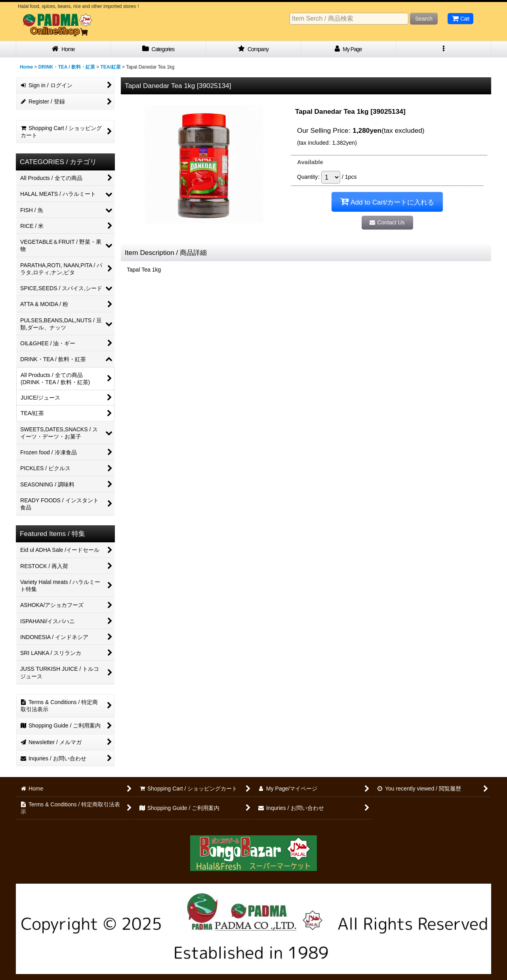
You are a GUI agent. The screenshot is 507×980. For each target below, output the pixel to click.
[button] (444, 49)
